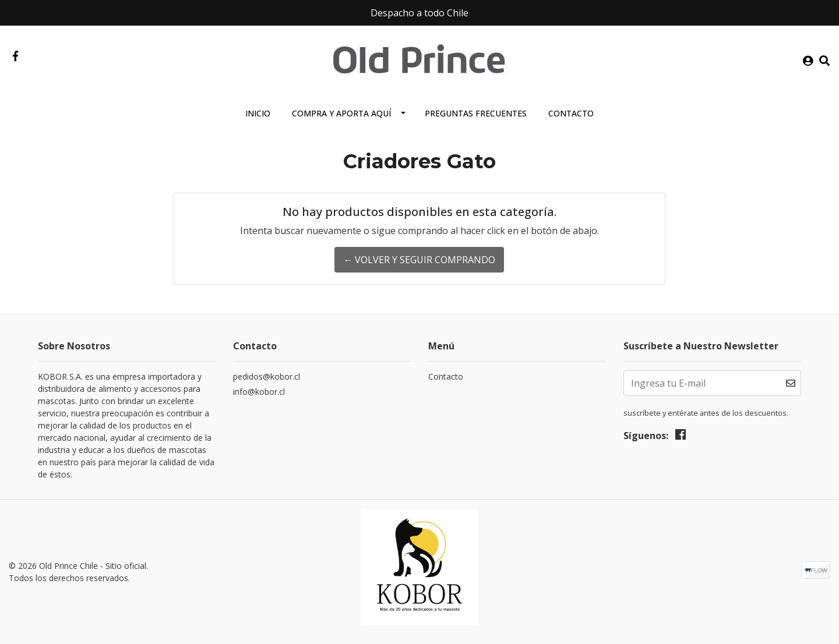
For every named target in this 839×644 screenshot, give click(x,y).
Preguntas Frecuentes (476, 113)
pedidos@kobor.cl (267, 376)
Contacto (571, 113)
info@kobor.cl (259, 392)
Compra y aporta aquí (341, 113)
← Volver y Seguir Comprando (419, 260)
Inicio (258, 113)
